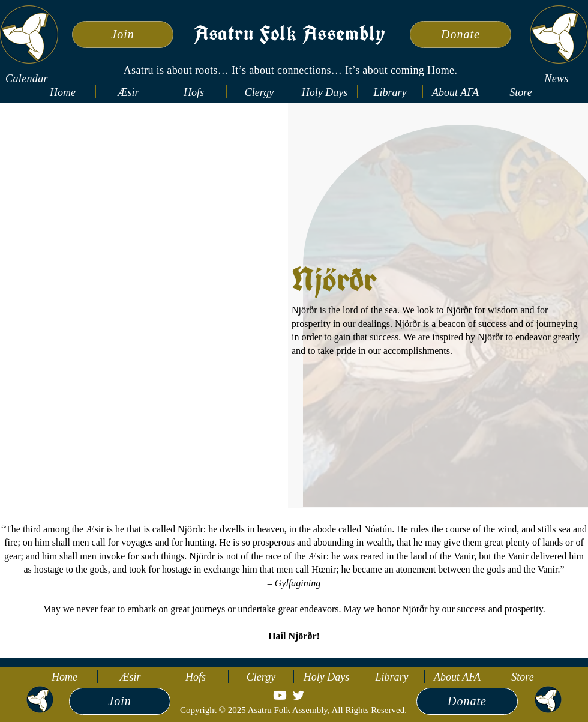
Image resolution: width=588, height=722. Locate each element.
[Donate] (460, 35)
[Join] (123, 35)
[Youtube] (280, 695)
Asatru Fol (240, 35)
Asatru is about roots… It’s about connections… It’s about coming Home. (291, 70)
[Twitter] (298, 695)
